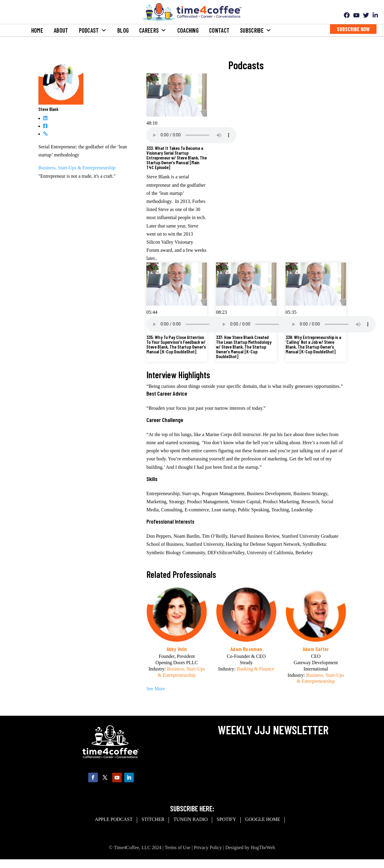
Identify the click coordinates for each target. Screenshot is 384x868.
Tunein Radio (190, 819)
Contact (219, 30)
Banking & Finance (255, 669)
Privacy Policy (208, 847)
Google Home (263, 819)
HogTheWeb (263, 847)
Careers (153, 30)
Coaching (188, 30)
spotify (226, 819)
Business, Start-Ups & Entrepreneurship (77, 168)
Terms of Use (178, 847)
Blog (123, 30)
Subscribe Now (353, 29)
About (61, 30)
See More (156, 689)
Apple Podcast (114, 819)
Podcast (93, 30)
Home (37, 30)
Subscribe (256, 30)
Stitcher (153, 819)
